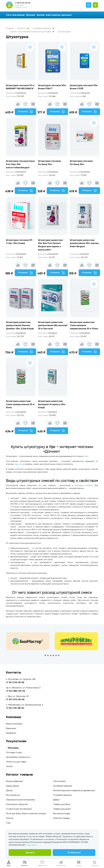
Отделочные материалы (19, 809)
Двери (56, 800)
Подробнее (31, 845)
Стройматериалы (43, 28)
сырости (19, 466)
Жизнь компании (14, 724)
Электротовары (61, 818)
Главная (10, 28)
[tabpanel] (28, 643)
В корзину (25, 112)
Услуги (9, 766)
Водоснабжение (14, 781)
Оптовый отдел (14, 752)
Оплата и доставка (16, 762)
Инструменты (13, 795)
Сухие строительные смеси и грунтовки (32, 32)
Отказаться (74, 852)
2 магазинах (49, 93)
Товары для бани (62, 804)
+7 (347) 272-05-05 (22, 3)
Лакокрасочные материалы (20, 800)
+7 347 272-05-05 (15, 699)
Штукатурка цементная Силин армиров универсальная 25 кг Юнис (85, 326)
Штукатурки (64, 32)
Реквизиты (11, 733)
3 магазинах (17, 255)
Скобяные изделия (62, 786)
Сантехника (59, 781)
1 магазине (80, 255)
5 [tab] (56, 657)
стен (86, 458)
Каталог (23, 28)
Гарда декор (12, 786)
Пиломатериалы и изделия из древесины (74, 790)
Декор (9, 790)
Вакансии (11, 728)
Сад (8, 823)
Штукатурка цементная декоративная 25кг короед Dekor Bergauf (85, 244)
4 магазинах (17, 93)
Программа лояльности (18, 757)
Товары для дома (62, 809)
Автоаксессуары (62, 813)
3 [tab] (51, 657)
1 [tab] (45, 657)
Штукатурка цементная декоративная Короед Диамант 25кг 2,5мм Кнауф (20, 326)
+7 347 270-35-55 (15, 682)
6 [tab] (59, 657)
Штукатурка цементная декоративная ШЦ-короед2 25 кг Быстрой (51, 326)
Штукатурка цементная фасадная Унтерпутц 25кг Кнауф (52, 406)
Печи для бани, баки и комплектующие (26, 813)
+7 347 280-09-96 (16, 691)
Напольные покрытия (17, 804)
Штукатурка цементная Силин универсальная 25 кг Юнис (21, 406)
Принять (30, 852)
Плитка (10, 818)
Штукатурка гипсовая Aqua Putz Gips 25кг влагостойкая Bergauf (18, 165)
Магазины (13, 748)
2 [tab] (48, 657)
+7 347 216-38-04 (15, 708)
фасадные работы (84, 487)
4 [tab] (53, 657)
